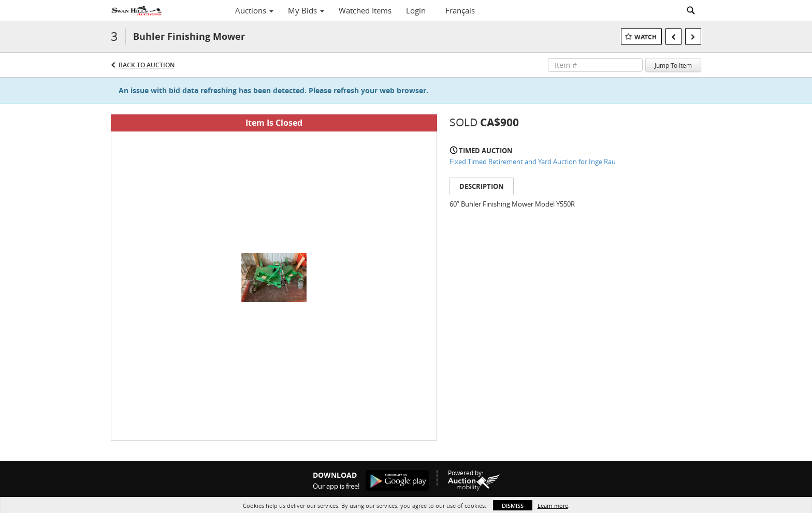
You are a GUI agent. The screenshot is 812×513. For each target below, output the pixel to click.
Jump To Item (673, 65)
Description (482, 186)
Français (460, 10)
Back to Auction (147, 65)
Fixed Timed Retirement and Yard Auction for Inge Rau (533, 162)
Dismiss (513, 505)
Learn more (553, 505)
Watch (646, 37)
